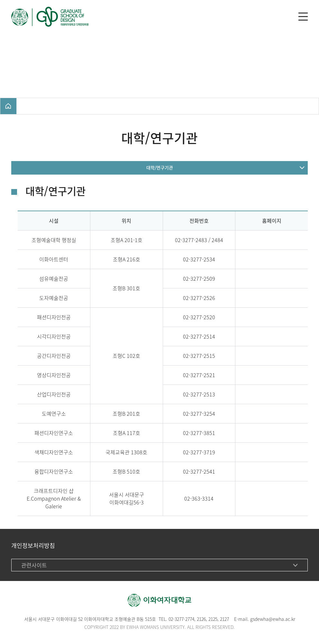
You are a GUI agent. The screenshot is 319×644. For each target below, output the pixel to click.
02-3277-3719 (199, 452)
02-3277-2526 (199, 298)
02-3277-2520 (199, 317)
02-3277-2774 (181, 619)
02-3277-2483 (191, 240)
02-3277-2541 (199, 471)
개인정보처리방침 (33, 545)
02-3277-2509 (199, 278)
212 (212, 619)
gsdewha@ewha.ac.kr (273, 619)
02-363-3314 (199, 498)
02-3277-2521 (199, 375)
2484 (217, 240)
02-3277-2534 (199, 259)
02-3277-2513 (199, 394)
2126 (201, 619)
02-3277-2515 (199, 356)
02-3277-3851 (199, 433)
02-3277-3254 (199, 413)
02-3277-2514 (199, 336)
